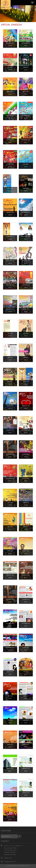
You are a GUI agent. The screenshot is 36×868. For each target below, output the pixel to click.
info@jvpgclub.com (10, 862)
